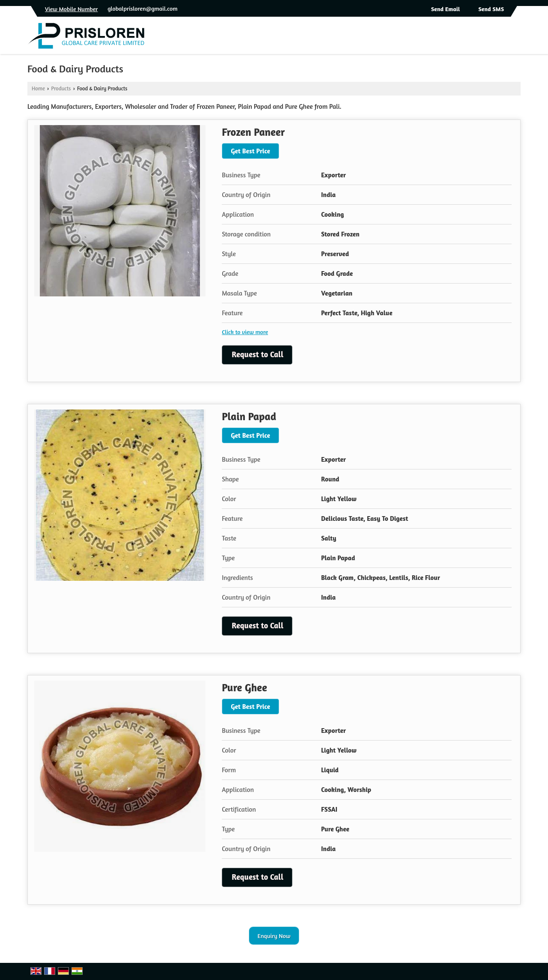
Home (38, 88)
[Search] (515, 38)
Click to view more (245, 332)
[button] (71, 9)
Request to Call (258, 354)
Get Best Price (250, 151)
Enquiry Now (274, 936)
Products (61, 88)
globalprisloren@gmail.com (142, 8)
